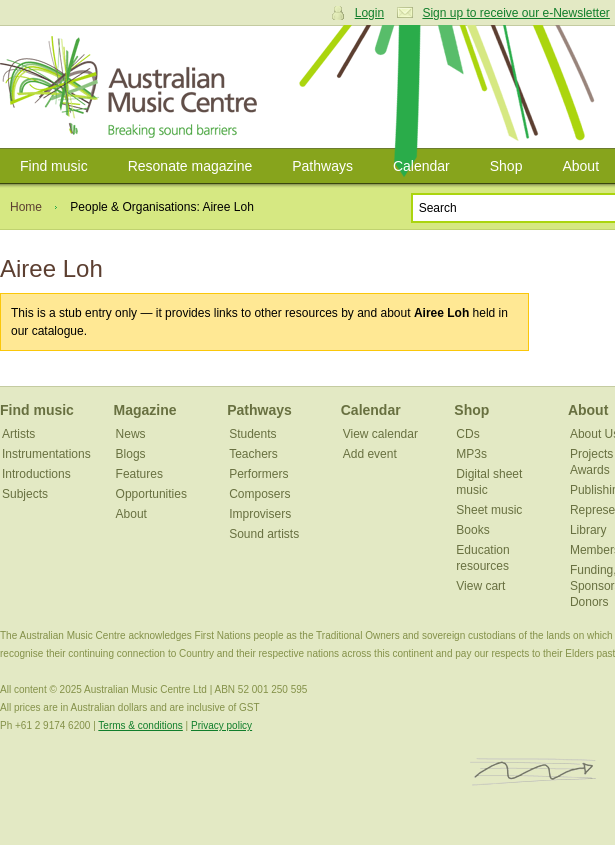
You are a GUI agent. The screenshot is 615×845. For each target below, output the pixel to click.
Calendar (421, 166)
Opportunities (151, 494)
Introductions (36, 474)
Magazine (145, 410)
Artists (18, 434)
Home (26, 207)
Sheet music (489, 510)
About (131, 514)
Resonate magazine (190, 166)
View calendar (380, 434)
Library (588, 530)
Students (252, 434)
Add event (370, 454)
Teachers (253, 454)
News (131, 434)
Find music (54, 166)
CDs (467, 434)
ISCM (533, 772)
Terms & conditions (140, 725)
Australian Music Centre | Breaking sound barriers (132, 87)
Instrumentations (46, 454)
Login (369, 13)
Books (472, 530)
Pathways (322, 166)
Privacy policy (221, 725)
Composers (259, 494)
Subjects (25, 494)
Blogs (131, 454)
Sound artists (264, 534)
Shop (506, 166)
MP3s (471, 454)
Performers (258, 474)
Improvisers (260, 514)
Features (139, 474)
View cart (480, 586)
